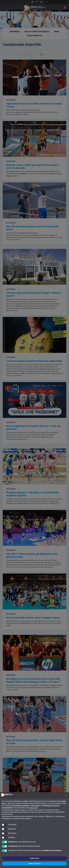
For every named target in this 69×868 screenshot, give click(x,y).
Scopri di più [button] (34, 858)
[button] (66, 796)
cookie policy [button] (34, 808)
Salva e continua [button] (34, 863)
